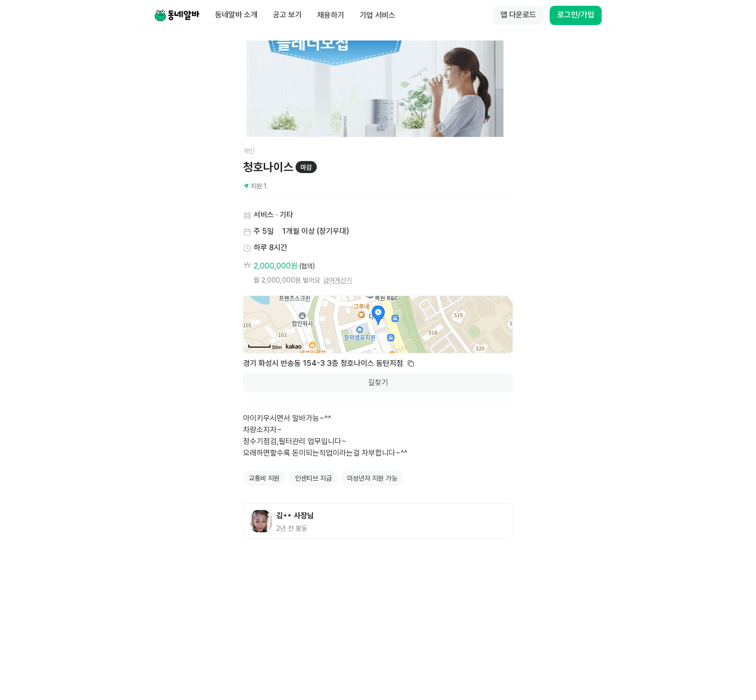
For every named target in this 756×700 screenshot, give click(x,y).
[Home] (177, 15)
